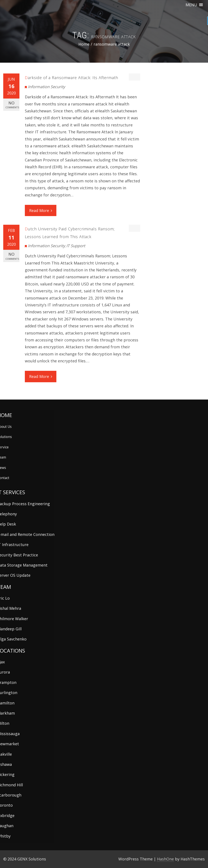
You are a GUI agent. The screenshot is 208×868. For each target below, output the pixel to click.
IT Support (76, 246)
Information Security (46, 87)
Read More (41, 210)
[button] (191, 5)
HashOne (165, 859)
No (12, 105)
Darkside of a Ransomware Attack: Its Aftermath (71, 78)
